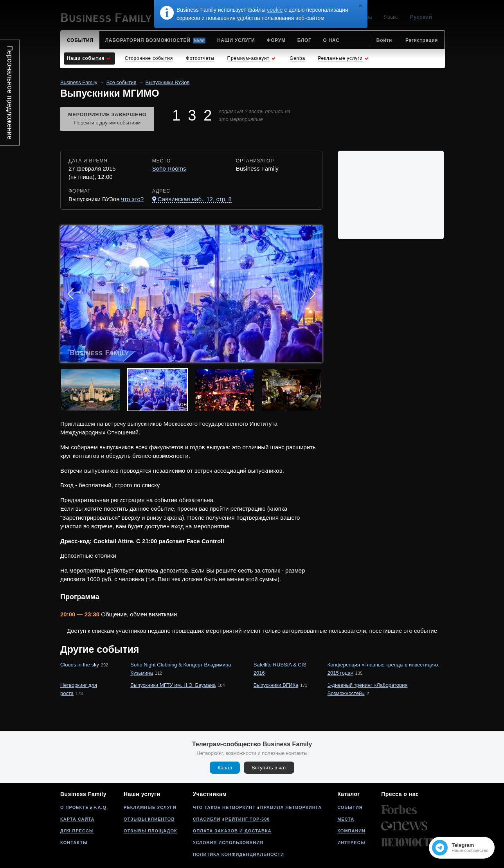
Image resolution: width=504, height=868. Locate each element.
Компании (351, 831)
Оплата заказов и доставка (232, 831)
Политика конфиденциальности (238, 854)
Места (346, 819)
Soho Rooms (169, 168)
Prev (70, 294)
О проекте (75, 807)
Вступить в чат (269, 768)
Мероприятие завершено (107, 119)
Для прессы (77, 831)
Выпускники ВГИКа (276, 685)
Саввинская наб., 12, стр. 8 (195, 199)
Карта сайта (77, 819)
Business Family (79, 82)
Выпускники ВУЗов (168, 82)
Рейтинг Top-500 (248, 819)
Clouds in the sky (80, 665)
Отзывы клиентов (149, 819)
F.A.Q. (101, 807)
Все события (121, 82)
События (350, 807)
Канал (225, 768)
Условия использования (228, 843)
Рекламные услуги (150, 807)
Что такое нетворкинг (224, 807)
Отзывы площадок (150, 831)
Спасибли (207, 819)
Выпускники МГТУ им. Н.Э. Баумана (173, 685)
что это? (132, 199)
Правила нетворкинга (291, 807)
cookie (275, 10)
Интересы (351, 843)
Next (312, 294)
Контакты (74, 843)
